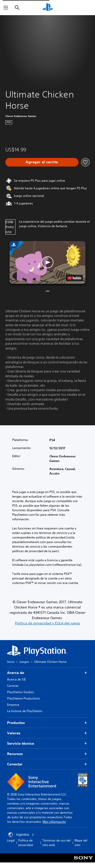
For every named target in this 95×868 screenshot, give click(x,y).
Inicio (11, 662)
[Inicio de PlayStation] (48, 8)
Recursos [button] (48, 754)
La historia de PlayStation (25, 711)
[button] (48, 262)
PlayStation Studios (21, 692)
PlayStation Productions (24, 698)
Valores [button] (48, 733)
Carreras (13, 686)
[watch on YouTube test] (74, 278)
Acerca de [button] (48, 673)
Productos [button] (48, 723)
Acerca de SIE (16, 679)
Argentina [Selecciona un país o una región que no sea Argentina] (21, 835)
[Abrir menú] (6, 8)
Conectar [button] (48, 764)
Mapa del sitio (81, 843)
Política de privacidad (25, 843)
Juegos (24, 662)
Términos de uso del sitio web (56, 843)
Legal (11, 840)
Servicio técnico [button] (48, 744)
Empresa (13, 705)
